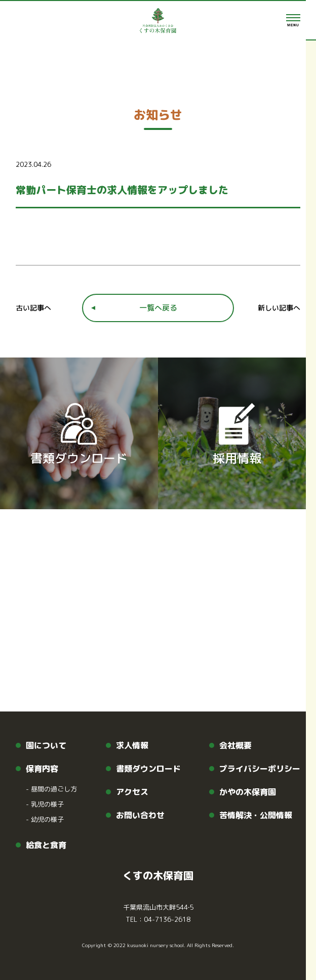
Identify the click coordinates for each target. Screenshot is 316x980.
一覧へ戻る (158, 308)
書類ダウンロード (148, 769)
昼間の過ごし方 (51, 789)
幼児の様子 (45, 819)
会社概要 (235, 745)
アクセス (132, 792)
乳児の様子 (45, 804)
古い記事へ (33, 308)
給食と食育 (46, 845)
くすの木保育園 (158, 875)
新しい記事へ (279, 308)
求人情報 (132, 745)
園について (46, 745)
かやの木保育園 (248, 792)
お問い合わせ (140, 815)
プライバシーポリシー (260, 769)
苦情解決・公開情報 (256, 815)
